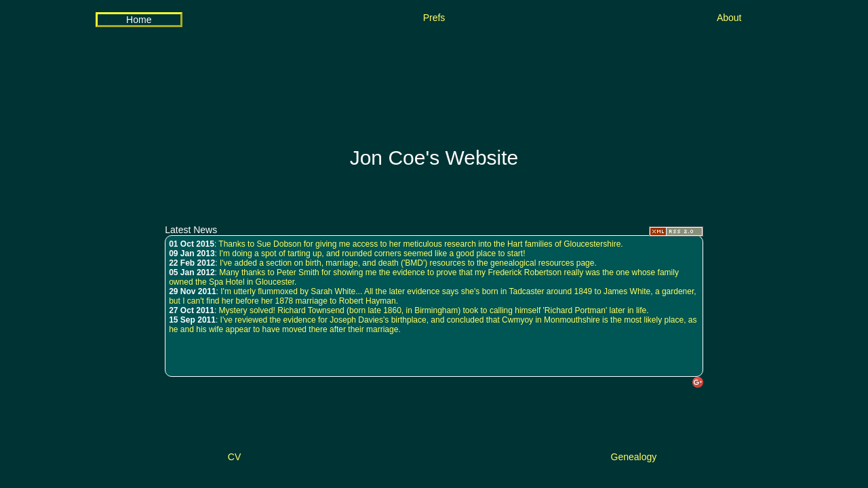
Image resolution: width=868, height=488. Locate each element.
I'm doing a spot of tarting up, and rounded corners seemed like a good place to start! (372, 253)
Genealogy (634, 457)
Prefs (434, 18)
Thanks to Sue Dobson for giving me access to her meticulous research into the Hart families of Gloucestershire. (420, 244)
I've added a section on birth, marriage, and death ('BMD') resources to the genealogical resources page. (408, 263)
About (729, 18)
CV (234, 457)
